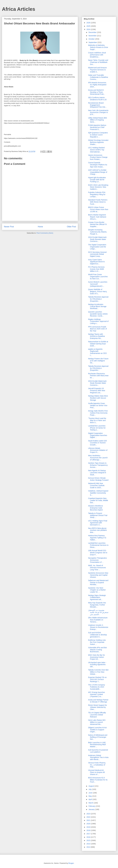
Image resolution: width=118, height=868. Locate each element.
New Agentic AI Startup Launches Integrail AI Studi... (97, 473)
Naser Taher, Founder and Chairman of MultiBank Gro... (98, 62)
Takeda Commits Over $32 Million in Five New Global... (98, 672)
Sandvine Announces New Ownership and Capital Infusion (98, 575)
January (92, 809)
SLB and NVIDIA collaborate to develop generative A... (97, 635)
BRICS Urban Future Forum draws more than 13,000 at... (98, 209)
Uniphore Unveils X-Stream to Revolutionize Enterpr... (98, 627)
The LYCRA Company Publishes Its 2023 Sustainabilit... (97, 687)
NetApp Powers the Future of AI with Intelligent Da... (98, 361)
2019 (89, 827)
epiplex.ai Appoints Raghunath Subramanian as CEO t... (97, 352)
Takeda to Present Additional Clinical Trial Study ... (98, 515)
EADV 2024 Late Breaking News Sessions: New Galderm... (98, 187)
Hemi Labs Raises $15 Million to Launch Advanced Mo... (97, 722)
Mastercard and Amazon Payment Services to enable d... (97, 70)
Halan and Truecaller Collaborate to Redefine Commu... (98, 77)
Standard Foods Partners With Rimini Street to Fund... (98, 202)
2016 (89, 837)
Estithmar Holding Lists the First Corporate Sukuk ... (97, 642)
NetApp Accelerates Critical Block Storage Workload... (97, 306)
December (93, 32)
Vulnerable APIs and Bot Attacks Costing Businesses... (97, 650)
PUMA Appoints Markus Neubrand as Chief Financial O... (97, 127)
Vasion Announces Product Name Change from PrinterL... (98, 157)
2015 (89, 840)
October (92, 39)
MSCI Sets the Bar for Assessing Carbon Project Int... (96, 657)
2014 (89, 844)
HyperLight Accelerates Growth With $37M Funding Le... (97, 180)
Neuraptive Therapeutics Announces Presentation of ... (97, 560)
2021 (89, 820)
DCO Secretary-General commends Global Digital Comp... (97, 254)
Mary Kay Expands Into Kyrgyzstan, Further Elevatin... (97, 605)
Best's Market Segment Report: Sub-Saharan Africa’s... (97, 217)
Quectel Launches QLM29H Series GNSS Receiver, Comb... (98, 314)
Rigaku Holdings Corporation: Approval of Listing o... (98, 321)
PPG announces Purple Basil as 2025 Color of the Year (97, 329)
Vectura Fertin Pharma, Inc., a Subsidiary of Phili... (97, 765)
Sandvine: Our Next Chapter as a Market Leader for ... (97, 590)
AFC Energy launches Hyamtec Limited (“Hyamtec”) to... (96, 694)
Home (40, 227)
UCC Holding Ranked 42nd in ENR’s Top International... (96, 150)
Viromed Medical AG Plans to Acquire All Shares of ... (96, 772)
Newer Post (9, 227)
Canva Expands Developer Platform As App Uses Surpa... (98, 165)
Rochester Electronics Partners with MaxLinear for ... (98, 376)
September (93, 42)
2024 (89, 29)
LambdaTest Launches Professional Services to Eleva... (98, 545)
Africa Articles (19, 9)
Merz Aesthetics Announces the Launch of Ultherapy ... (98, 458)
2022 (89, 817)
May (90, 796)
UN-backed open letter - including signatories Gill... (97, 665)
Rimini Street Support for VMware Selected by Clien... (98, 707)
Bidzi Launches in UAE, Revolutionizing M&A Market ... (97, 745)
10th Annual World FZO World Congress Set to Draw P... (98, 553)
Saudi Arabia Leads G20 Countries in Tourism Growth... (97, 443)
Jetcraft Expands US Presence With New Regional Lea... (97, 391)
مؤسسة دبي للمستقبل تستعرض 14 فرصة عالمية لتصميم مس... (98, 612)
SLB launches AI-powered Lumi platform (98, 751)
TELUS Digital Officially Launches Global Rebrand (97, 715)
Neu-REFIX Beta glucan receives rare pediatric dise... (98, 530)
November (93, 36)
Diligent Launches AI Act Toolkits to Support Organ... (97, 730)
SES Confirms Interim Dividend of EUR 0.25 (97, 99)
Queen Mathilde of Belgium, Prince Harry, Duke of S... (98, 291)
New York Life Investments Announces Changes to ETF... (98, 112)
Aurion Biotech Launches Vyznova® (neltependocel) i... (98, 284)
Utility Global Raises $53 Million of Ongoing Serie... (98, 120)
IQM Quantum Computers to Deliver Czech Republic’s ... (98, 135)
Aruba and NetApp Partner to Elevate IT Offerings (98, 701)
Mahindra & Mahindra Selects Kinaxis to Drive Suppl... (98, 47)
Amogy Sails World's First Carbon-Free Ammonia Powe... (98, 413)
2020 (89, 824)
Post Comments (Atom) (45, 233)
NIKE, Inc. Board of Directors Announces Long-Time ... (97, 568)
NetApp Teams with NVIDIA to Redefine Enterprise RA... (96, 336)
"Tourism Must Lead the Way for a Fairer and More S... (97, 420)
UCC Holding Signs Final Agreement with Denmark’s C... (98, 523)
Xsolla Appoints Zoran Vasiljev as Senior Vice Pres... (98, 405)
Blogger (71, 863)
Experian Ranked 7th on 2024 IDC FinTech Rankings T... (97, 679)
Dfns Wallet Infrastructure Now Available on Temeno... (98, 620)
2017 (89, 834)
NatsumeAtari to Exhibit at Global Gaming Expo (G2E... (98, 344)
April (90, 799)
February (92, 806)
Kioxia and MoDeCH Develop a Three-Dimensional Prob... (97, 92)
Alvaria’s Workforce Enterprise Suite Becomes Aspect (96, 508)
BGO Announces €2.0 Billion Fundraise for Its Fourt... (98, 780)
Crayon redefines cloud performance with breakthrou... (97, 55)
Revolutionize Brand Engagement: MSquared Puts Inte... (97, 105)
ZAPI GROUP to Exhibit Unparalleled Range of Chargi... (98, 172)
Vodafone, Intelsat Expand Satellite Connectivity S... (98, 493)
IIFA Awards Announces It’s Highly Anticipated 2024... (97, 85)
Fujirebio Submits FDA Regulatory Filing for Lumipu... (97, 194)
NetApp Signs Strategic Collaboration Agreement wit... (97, 597)
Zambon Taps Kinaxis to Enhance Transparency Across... (98, 465)
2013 (89, 847)
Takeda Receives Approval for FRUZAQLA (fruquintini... (98, 299)
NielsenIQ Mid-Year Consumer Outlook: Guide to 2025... (96, 485)
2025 (89, 26)
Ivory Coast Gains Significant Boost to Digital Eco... (96, 262)
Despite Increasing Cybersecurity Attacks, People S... (98, 232)
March (91, 803)
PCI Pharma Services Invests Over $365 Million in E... (96, 269)
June (91, 793)
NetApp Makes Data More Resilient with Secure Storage (98, 398)
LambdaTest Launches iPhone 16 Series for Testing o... (97, 428)
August (91, 786)
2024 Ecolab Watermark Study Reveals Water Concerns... (97, 239)
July (90, 789)
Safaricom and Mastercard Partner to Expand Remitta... (98, 583)
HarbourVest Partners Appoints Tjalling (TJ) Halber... (97, 538)
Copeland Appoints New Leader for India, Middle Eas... (98, 500)
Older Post (71, 227)
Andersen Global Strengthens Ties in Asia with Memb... (98, 757)
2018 (89, 830)
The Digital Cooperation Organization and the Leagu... (97, 247)
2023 (89, 814)
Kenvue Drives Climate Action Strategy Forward (98, 479)
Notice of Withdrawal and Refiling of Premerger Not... (98, 737)
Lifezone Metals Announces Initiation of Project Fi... (98, 450)
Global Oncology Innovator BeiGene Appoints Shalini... (98, 142)
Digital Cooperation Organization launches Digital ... (98, 435)
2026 (89, 23)
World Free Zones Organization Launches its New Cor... (98, 277)
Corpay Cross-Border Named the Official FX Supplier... (97, 224)
